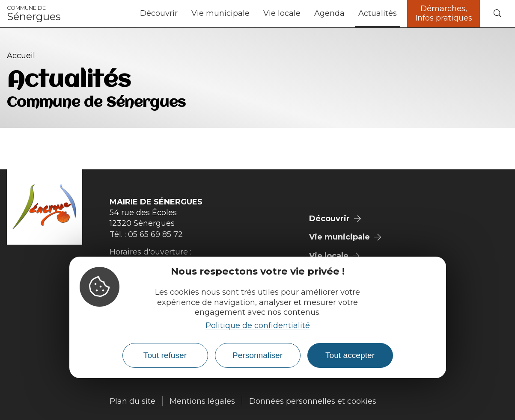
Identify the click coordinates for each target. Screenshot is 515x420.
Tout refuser (165, 355)
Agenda (329, 13)
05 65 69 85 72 (155, 234)
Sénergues (34, 14)
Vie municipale (220, 13)
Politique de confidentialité (258, 325)
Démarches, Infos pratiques (444, 13)
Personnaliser (257, 355)
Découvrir (159, 13)
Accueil (21, 56)
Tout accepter (350, 355)
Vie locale (282, 13)
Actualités (378, 13)
